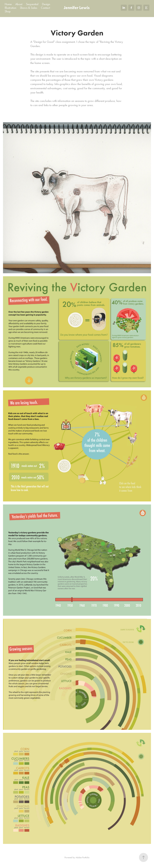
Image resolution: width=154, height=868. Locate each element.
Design (46, 4)
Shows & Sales (28, 8)
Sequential (32, 4)
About (19, 4)
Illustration (10, 8)
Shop (8, 11)
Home (8, 4)
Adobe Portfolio (83, 857)
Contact (45, 8)
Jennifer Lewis (77, 8)
